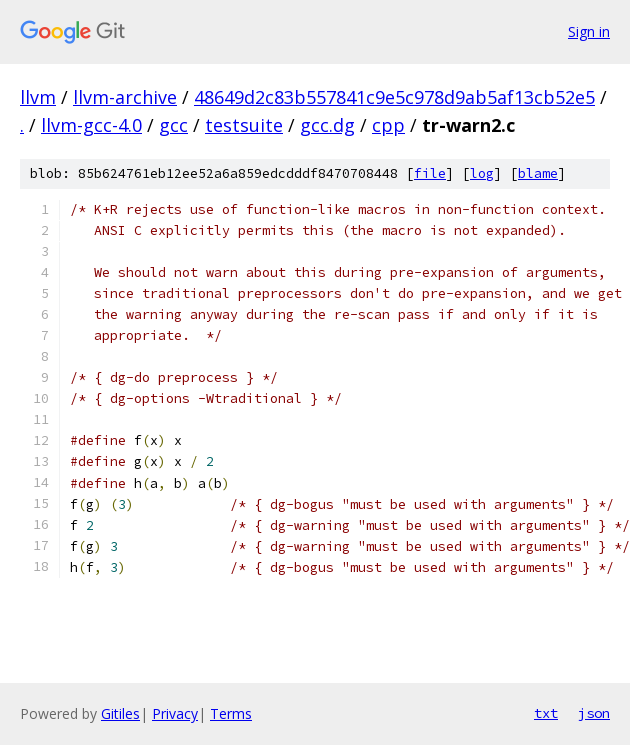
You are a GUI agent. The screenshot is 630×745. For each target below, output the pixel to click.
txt (546, 713)
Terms (231, 713)
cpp (388, 125)
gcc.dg (327, 125)
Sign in (589, 31)
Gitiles (120, 713)
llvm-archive (125, 97)
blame (538, 173)
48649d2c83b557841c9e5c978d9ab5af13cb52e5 (394, 97)
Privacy (175, 713)
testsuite (244, 125)
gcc (173, 125)
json (594, 713)
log (482, 173)
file (430, 173)
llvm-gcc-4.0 (91, 125)
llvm (38, 97)
